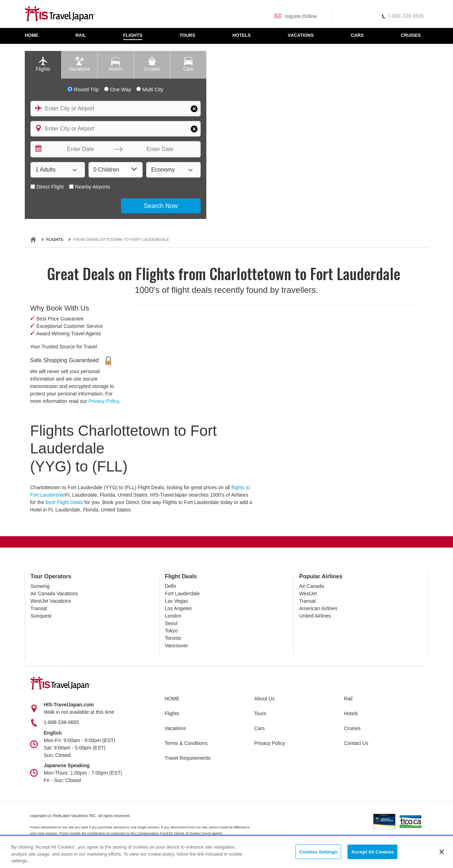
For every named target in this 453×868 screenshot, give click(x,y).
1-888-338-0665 (403, 16)
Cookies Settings (319, 852)
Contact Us (356, 743)
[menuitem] (35, 36)
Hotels (351, 713)
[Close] (442, 852)
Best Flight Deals (64, 502)
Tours (260, 713)
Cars (259, 728)
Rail (348, 699)
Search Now (161, 206)
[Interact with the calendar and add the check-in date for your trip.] (38, 149)
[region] (226, 852)
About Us (264, 699)
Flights (55, 239)
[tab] (43, 65)
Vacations (175, 728)
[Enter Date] (79, 149)
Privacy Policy (104, 401)
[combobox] (116, 109)
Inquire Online (296, 16)
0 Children (115, 169)
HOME (172, 699)
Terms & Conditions (186, 743)
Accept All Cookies (373, 852)
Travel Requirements (187, 758)
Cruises (352, 728)
